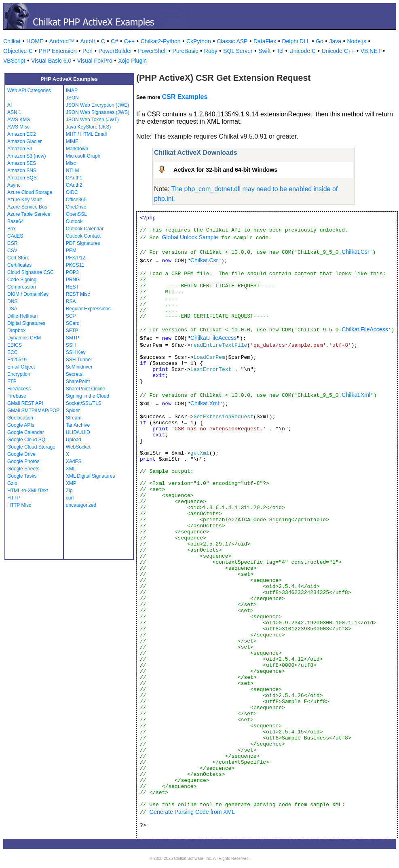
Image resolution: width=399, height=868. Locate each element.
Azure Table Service (29, 214)
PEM (71, 251)
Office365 (76, 200)
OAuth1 (74, 178)
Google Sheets (23, 469)
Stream (74, 418)
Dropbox (16, 331)
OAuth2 (74, 185)
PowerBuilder (115, 51)
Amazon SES (22, 163)
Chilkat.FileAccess (365, 329)
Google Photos (23, 461)
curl (70, 498)
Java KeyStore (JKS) (88, 127)
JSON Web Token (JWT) (92, 120)
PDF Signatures (83, 243)
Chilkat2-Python (161, 41)
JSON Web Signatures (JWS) (98, 112)
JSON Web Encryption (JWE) (97, 105)
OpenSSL (76, 214)
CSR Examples (185, 97)
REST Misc (78, 294)
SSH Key (76, 352)
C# (114, 41)
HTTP (14, 498)
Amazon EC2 (22, 134)
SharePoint (78, 381)
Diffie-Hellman (22, 316)
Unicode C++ (338, 51)
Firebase (17, 396)
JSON (72, 98)
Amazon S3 (20, 149)
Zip (69, 491)
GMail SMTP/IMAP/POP (33, 411)
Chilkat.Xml (356, 395)
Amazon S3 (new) (26, 156)
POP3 (72, 272)
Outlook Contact (83, 236)
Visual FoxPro (95, 61)
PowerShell (152, 51)
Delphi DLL (296, 41)
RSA (71, 301)
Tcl (280, 51)
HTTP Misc (19, 505)
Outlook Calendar (85, 229)
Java (335, 41)
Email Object (21, 367)
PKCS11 (75, 265)
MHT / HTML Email (86, 134)
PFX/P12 (76, 258)
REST (72, 287)
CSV (12, 251)
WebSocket (78, 447)
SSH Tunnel (79, 360)
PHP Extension (58, 51)
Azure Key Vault (24, 200)
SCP (71, 316)
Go (320, 41)
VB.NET (371, 51)
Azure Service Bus (27, 207)
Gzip (12, 483)
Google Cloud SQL (28, 440)
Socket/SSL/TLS (84, 403)
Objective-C (18, 51)
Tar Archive (78, 425)
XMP (71, 483)
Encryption (19, 374)
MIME (72, 141)
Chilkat (12, 41)
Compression (22, 287)
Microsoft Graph (83, 156)
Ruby (211, 51)
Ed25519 (17, 360)
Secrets (74, 374)
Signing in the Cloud (88, 396)
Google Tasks (22, 476)
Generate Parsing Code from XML (192, 812)
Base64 (16, 221)
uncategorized (81, 505)
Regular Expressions (88, 309)
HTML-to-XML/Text (28, 491)
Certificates (19, 265)
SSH (71, 345)
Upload (74, 440)
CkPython (199, 41)
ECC (12, 352)
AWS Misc (18, 127)
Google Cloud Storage (31, 447)
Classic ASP (232, 41)
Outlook (74, 221)
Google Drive (21, 454)
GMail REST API (25, 403)
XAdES (74, 461)
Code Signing (22, 280)
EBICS (15, 345)
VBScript (14, 61)
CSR (12, 243)
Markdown (77, 149)
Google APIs (21, 425)
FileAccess (19, 389)
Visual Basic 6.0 (51, 61)
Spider (73, 411)
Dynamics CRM (24, 338)
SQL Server (238, 51)
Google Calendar (26, 432)
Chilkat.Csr (355, 252)
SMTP (73, 338)
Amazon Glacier (24, 141)
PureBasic (186, 51)
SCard (73, 323)
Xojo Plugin (132, 61)
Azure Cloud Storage (30, 192)
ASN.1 (14, 112)
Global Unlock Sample (190, 237)
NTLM (73, 171)
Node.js (357, 41)
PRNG (73, 280)
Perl (88, 51)
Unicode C (303, 51)
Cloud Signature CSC (31, 272)
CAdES (15, 236)
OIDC (72, 192)
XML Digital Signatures (91, 476)
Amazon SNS (22, 171)
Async (14, 185)
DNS (12, 301)
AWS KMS (19, 120)
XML (71, 469)
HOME (35, 41)
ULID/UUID (78, 432)
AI (9, 105)
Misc (71, 163)
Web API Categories (29, 91)
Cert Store (18, 258)
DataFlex (265, 41)
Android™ (62, 41)
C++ (129, 41)
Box (12, 229)
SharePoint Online (85, 389)
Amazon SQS (22, 178)
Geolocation (20, 418)
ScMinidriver (79, 367)
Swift (264, 51)
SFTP (72, 331)
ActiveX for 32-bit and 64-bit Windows (225, 170)
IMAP (72, 91)
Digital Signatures (26, 323)
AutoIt (88, 41)
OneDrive (76, 207)
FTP (12, 381)
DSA (12, 309)
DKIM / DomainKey (28, 294)
